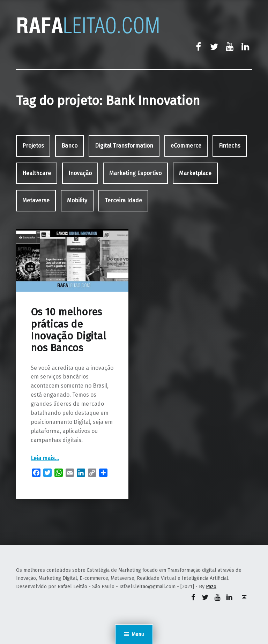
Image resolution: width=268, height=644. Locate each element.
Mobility (77, 200)
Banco (69, 146)
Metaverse (36, 200)
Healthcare (37, 173)
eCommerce (186, 146)
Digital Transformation (124, 146)
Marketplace (195, 173)
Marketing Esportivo (135, 173)
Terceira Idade (123, 200)
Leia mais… (45, 458)
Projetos (33, 146)
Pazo (211, 586)
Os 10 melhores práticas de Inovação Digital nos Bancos (68, 330)
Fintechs (230, 146)
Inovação (80, 173)
